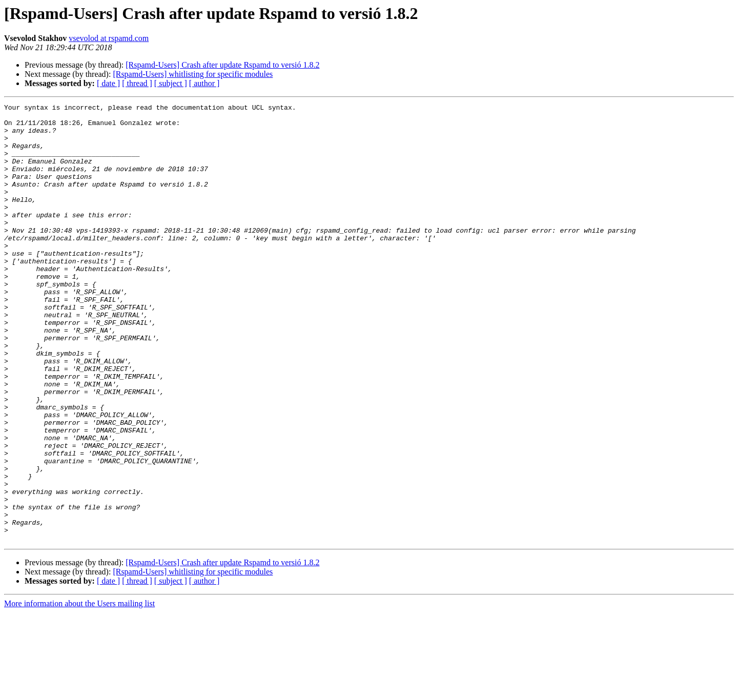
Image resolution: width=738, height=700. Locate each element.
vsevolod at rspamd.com (109, 38)
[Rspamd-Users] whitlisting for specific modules (193, 74)
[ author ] (204, 83)
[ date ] (108, 83)
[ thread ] (137, 83)
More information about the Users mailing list (79, 691)
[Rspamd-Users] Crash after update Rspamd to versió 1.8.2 (222, 65)
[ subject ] (171, 83)
